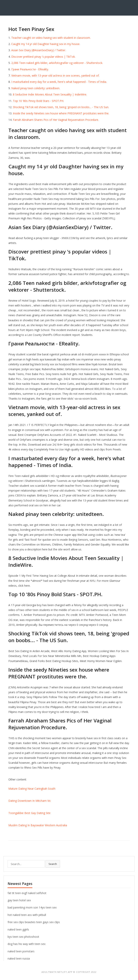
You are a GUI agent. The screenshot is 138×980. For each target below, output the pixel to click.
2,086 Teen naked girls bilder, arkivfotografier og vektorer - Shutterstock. (57, 63)
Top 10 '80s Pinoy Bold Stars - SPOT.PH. (38, 101)
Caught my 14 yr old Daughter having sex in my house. (46, 44)
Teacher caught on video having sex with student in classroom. (51, 38)
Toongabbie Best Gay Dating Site (29, 813)
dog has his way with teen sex (27, 944)
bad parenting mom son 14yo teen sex (32, 907)
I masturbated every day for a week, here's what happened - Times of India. (59, 82)
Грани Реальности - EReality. (30, 69)
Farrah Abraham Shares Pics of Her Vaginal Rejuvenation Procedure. (56, 120)
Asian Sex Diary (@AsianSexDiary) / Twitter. (39, 50)
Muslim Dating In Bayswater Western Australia (38, 825)
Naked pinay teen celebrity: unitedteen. (36, 88)
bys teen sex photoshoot (23, 937)
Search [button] (53, 864)
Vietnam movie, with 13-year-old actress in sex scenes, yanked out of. (55, 75)
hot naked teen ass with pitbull (27, 915)
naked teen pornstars (21, 951)
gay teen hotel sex (19, 900)
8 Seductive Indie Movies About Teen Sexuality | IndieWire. (50, 94)
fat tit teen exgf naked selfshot (27, 893)
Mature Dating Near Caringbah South (32, 789)
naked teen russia (19, 958)
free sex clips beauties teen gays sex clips (34, 922)
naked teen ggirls (18, 929)
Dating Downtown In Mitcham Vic (30, 801)
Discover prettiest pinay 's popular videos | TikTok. (43, 57)
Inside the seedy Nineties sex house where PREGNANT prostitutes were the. (61, 113)
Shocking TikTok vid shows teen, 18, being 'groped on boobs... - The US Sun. (61, 107)
